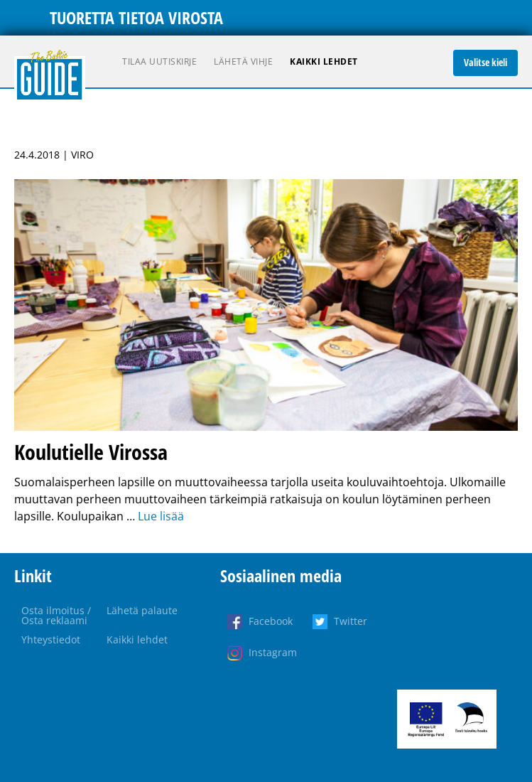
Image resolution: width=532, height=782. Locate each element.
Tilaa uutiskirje (159, 61)
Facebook (271, 621)
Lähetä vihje (243, 61)
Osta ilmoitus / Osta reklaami (56, 615)
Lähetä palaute (142, 610)
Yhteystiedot (51, 639)
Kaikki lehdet (324, 61)
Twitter (351, 621)
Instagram (273, 652)
